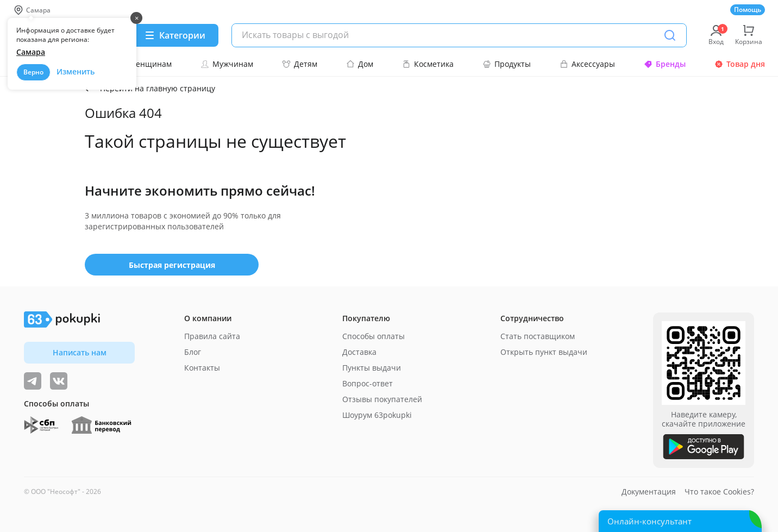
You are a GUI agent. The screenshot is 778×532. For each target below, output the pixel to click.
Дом (360, 64)
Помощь (748, 10)
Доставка (359, 352)
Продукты (507, 64)
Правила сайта (212, 336)
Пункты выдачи (372, 368)
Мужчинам (227, 64)
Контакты (202, 368)
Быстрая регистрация (172, 265)
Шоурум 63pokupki (377, 415)
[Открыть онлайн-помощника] (680, 521)
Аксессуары (587, 64)
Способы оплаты (374, 336)
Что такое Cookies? (719, 492)
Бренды (665, 64)
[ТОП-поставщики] (59, 381)
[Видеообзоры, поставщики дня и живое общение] (33, 381)
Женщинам (145, 64)
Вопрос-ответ (368, 383)
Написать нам (80, 352)
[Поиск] (670, 35)
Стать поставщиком (538, 336)
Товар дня (740, 64)
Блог (193, 352)
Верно (33, 72)
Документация (649, 492)
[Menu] (175, 35)
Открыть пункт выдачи (544, 352)
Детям (300, 64)
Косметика (428, 64)
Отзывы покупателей (382, 399)
